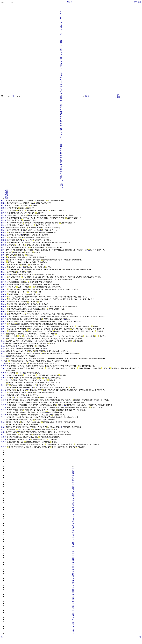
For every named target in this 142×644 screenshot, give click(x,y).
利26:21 (4, 287)
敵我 (6, 190)
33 (61, 62)
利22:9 (3, 201)
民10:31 (4, 375)
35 (61, 65)
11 (61, 22)
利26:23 (4, 292)
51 (61, 93)
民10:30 (4, 373)
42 (61, 78)
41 (61, 76)
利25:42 (4, 245)
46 (61, 85)
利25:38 (4, 242)
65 (61, 118)
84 (61, 152)
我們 (6, 196)
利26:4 (3, 257)
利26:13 (4, 270)
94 (61, 170)
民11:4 (3, 380)
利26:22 (4, 289)
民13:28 (4, 437)
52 (61, 95)
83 (61, 150)
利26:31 (4, 309)
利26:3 (3, 255)
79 (61, 143)
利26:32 (4, 312)
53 (61, 97)
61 (61, 111)
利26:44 (4, 329)
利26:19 (4, 284)
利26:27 (4, 302)
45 (61, 83)
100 (61, 181)
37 (61, 69)
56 (61, 102)
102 (61, 184)
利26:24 (4, 294)
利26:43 (4, 326)
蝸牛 (118, 95)
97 (61, 175)
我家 (6, 194)
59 (61, 108)
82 (61, 149)
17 (61, 33)
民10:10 (4, 366)
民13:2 (3, 432)
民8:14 (3, 349)
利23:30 (4, 220)
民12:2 (3, 420)
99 (61, 179)
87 (61, 157)
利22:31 (4, 208)
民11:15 (4, 397)
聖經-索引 (71, 2)
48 (61, 88)
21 (61, 40)
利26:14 (4, 272)
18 (61, 35)
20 (61, 38)
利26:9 (3, 262)
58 (61, 106)
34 (61, 63)
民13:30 (4, 439)
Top (2, 637)
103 (61, 186)
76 (61, 138)
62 (61, 113)
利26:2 (3, 252)
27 (61, 51)
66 (61, 120)
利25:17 (4, 230)
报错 (140, 637)
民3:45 (3, 341)
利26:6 (3, 260)
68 (61, 124)
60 (61, 109)
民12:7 (3, 425)
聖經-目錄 (138, 2)
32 (61, 60)
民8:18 (3, 356)
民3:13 (3, 336)
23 (61, 44)
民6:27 (3, 346)
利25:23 (4, 240)
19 (61, 37)
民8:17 (3, 353)
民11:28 (4, 415)
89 (61, 161)
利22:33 (4, 213)
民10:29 (4, 368)
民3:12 (3, 334)
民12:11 (4, 430)
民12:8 (3, 427)
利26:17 (4, 279)
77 (61, 140)
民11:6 (3, 385)
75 (61, 136)
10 (61, 21)
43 (61, 79)
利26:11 (4, 265)
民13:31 (4, 442)
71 (61, 129)
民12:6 (3, 422)
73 (61, 133)
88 (61, 159)
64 (61, 117)
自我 (6, 198)
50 (61, 92)
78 (61, 141)
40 (61, 74)
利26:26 (4, 299)
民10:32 (4, 378)
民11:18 (4, 405)
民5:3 (3, 344)
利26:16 (4, 277)
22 (61, 42)
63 (61, 115)
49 (61, 90)
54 (61, 99)
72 (61, 131)
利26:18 (4, 282)
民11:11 (4, 388)
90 (61, 163)
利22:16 (4, 203)
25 (61, 47)
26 (61, 49)
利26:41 (4, 321)
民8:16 (3, 351)
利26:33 (4, 314)
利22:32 (4, 210)
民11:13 (4, 393)
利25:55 (4, 247)
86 (61, 156)
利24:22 (4, 225)
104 (61, 188)
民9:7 (3, 361)
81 (61, 147)
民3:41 (3, 339)
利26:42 (4, 324)
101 (61, 182)
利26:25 (4, 297)
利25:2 (3, 228)
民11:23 (4, 412)
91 (61, 165)
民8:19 (3, 358)
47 (61, 86)
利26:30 (4, 307)
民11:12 (4, 390)
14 (61, 28)
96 (61, 173)
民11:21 (4, 410)
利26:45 (4, 331)
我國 (118, 97)
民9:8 (3, 363)
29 (61, 54)
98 (61, 177)
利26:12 (4, 267)
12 (61, 24)
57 (61, 104)
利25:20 (4, 235)
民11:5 (3, 383)
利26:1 (3, 250)
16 (61, 31)
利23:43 (4, 223)
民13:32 (4, 444)
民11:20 (4, 407)
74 (61, 134)
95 (61, 172)
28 (61, 53)
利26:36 (4, 316)
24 (61, 46)
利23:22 (4, 218)
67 (61, 122)
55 (61, 101)
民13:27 (4, 434)
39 (61, 72)
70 (61, 127)
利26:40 (4, 319)
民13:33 (4, 447)
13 (61, 26)
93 (61, 168)
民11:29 (4, 417)
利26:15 (4, 275)
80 (61, 145)
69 (61, 125)
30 (61, 56)
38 (61, 70)
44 (61, 81)
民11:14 (4, 395)
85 (61, 154)
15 (61, 30)
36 (61, 67)
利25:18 (4, 233)
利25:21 (4, 238)
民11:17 (4, 402)
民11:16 (4, 400)
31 (61, 58)
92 (61, 166)
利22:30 (4, 205)
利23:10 (4, 215)
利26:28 (4, 304)
